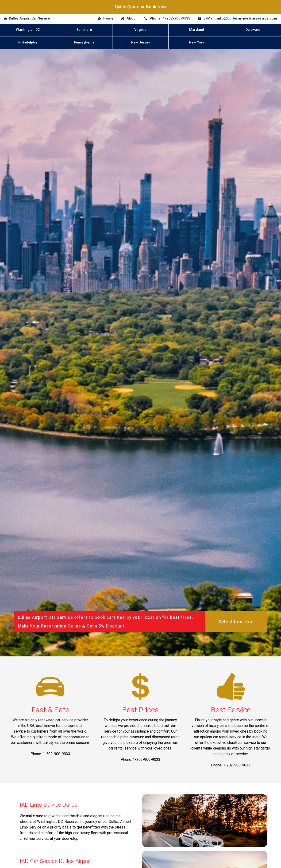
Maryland (197, 30)
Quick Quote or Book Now (141, 7)
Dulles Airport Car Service (29, 18)
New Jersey (140, 42)
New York (197, 42)
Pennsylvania (84, 42)
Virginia (140, 30)
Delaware (253, 30)
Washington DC (28, 30)
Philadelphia (28, 42)
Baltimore (84, 30)
